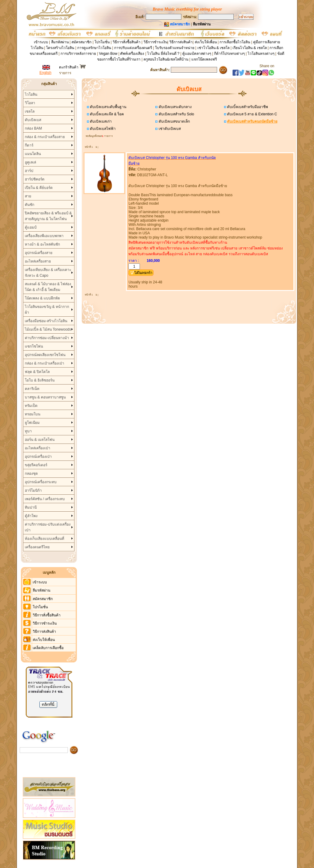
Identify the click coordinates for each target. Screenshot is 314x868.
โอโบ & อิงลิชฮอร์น (40, 380)
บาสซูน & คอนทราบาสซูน (45, 397)
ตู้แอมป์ (31, 227)
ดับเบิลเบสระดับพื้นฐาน (108, 107)
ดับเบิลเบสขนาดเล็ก (174, 121)
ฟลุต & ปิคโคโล (37, 372)
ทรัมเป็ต (31, 406)
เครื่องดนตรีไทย (37, 547)
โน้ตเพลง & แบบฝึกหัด (42, 298)
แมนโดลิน (33, 154)
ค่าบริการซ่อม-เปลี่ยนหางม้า (47, 338)
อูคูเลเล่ (30, 162)
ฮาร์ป (29, 171)
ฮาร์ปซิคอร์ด (35, 179)
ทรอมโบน (33, 414)
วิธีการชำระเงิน (155, 42)
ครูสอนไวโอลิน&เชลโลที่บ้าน (166, 59)
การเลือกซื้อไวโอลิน (235, 42)
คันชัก (30, 205)
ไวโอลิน (31, 94)
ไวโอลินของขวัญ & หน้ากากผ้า (47, 310)
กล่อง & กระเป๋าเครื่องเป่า (45, 363)
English (45, 73)
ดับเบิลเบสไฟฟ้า (102, 129)
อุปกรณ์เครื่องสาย (39, 253)
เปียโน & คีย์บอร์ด (39, 188)
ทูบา (28, 431)
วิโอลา (30, 103)
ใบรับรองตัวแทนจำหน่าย (175, 48)
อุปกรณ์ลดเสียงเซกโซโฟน (45, 355)
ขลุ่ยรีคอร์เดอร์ (36, 465)
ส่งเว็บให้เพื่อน (206, 42)
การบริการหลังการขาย (78, 54)
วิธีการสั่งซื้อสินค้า (127, 42)
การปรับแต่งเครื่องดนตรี (133, 48)
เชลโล (30, 111)
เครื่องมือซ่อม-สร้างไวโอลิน (46, 321)
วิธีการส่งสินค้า (181, 42)
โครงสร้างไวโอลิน (61, 48)
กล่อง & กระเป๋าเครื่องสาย (45, 137)
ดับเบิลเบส (33, 120)
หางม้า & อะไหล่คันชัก (42, 244)
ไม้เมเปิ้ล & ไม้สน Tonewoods (48, 329)
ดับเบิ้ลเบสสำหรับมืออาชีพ (247, 107)
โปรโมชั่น (102, 42)
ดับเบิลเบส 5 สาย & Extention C (252, 114)
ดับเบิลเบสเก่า (100, 121)
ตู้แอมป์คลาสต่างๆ (197, 54)
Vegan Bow (108, 54)
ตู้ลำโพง (31, 516)
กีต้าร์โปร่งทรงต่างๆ (229, 54)
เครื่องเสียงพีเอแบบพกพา (44, 236)
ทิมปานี (31, 507)
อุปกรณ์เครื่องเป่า (38, 457)
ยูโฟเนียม (32, 423)
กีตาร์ (29, 145)
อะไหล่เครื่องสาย (38, 261)
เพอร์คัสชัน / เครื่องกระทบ (45, 499)
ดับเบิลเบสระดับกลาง (174, 107)
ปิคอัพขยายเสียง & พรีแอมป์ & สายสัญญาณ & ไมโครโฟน (48, 216)
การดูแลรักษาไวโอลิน (94, 48)
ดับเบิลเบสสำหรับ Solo (176, 114)
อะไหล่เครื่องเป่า (38, 448)
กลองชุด (31, 474)
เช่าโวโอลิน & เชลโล (214, 48)
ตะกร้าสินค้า (72, 67)
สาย (28, 196)
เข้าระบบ (41, 42)
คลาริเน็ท (32, 389)
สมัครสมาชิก (81, 42)
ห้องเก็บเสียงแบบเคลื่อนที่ (45, 539)
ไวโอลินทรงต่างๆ (261, 54)
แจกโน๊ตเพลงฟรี (204, 59)
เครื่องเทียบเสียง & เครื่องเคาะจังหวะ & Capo (48, 273)
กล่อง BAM (33, 128)
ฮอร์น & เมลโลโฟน (40, 440)
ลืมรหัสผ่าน (60, 42)
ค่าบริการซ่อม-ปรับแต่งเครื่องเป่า (48, 527)
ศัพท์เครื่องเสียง (132, 54)
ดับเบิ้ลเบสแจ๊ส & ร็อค (106, 114)
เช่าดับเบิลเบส (169, 129)
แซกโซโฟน (34, 346)
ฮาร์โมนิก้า (33, 490)
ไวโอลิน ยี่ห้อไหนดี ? (163, 54)
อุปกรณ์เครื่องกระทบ (41, 482)
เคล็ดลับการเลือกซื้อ (48, 648)
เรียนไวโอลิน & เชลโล (250, 48)
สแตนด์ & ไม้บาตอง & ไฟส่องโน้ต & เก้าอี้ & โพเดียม (48, 287)
